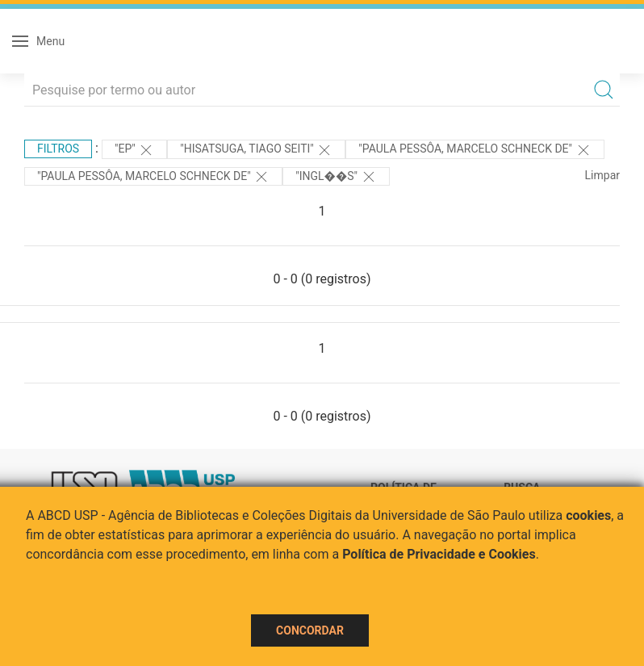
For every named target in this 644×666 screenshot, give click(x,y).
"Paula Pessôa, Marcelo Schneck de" (475, 150)
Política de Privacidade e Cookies (439, 554)
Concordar (310, 630)
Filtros (58, 149)
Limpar (602, 175)
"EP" (134, 150)
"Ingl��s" (336, 177)
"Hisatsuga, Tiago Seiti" (256, 150)
